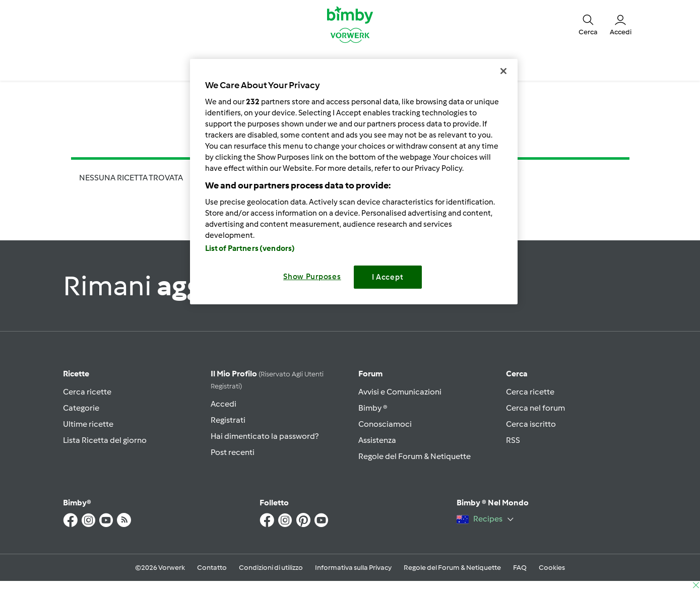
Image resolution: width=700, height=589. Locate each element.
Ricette (76, 374)
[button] (588, 24)
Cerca (517, 374)
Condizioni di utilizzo (271, 568)
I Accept (388, 277)
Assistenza (377, 440)
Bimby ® (373, 408)
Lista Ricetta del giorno (105, 440)
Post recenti (233, 452)
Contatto (212, 568)
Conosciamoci (385, 424)
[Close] (503, 71)
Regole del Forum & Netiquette (415, 456)
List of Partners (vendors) (250, 248)
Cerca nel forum (535, 408)
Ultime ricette (88, 424)
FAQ (520, 568)
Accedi (224, 404)
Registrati (228, 420)
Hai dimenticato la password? (265, 436)
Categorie (81, 408)
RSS (513, 440)
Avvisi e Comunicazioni (400, 392)
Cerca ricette (87, 392)
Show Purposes (312, 277)
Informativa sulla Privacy (353, 568)
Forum (370, 374)
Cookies (552, 568)
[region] (354, 182)
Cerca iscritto (531, 424)
